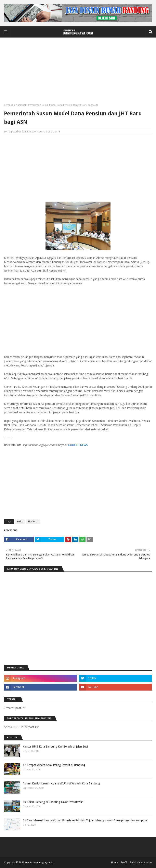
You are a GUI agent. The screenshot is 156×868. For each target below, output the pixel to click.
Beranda (9, 105)
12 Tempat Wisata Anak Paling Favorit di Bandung (54, 765)
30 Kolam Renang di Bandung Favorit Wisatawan (53, 802)
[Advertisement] (78, 72)
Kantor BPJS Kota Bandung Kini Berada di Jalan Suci (55, 747)
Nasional (21, 105)
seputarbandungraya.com (23, 132)
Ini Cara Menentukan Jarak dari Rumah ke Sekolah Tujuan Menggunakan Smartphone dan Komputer (85, 820)
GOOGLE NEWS (78, 445)
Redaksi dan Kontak (141, 863)
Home (114, 863)
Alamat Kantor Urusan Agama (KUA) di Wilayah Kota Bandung (61, 783)
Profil (124, 863)
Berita (20, 522)
